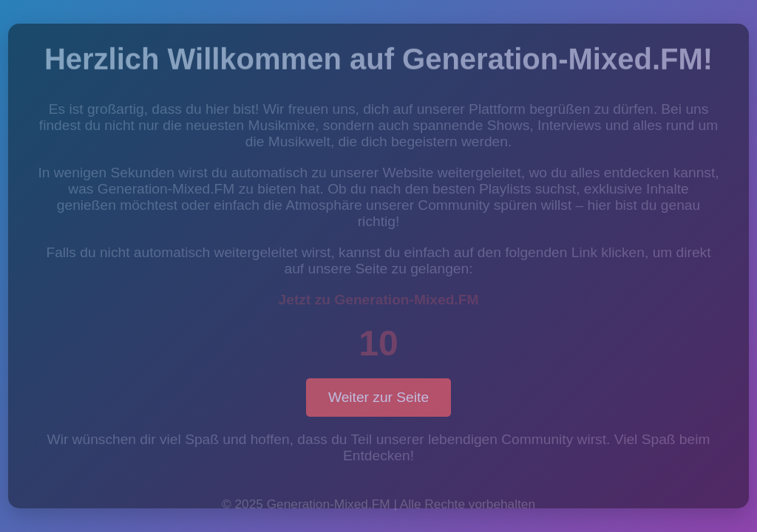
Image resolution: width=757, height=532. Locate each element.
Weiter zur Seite (378, 397)
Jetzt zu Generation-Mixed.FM (379, 300)
